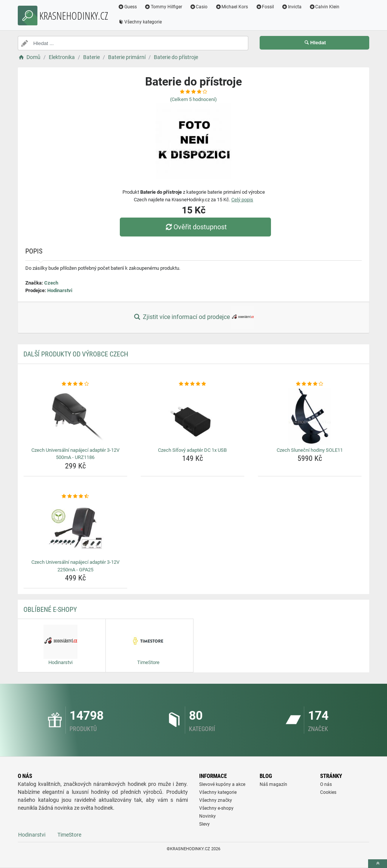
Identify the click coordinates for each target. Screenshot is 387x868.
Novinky (207, 816)
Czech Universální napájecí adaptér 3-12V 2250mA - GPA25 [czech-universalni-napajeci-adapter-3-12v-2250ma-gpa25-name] (75, 566)
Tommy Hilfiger (163, 7)
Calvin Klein (324, 7)
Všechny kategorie (140, 22)
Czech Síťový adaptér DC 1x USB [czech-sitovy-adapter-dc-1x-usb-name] (192, 450)
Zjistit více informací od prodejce (193, 317)
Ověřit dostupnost (195, 227)
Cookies (328, 792)
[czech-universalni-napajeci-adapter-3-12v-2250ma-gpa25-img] (75, 528)
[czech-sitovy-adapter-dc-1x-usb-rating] (193, 384)
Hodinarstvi (60, 290)
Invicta (292, 7)
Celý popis (242, 200)
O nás (326, 784)
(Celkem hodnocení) (193, 99)
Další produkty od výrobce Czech (76, 354)
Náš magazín (273, 784)
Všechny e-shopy (216, 808)
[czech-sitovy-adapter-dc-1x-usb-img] (193, 416)
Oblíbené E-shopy (50, 609)
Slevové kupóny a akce (222, 784)
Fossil (265, 7)
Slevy (204, 824)
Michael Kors (231, 7)
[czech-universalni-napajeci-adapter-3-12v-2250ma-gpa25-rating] (75, 496)
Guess (127, 7)
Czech (51, 283)
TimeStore (69, 835)
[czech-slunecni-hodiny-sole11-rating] (310, 384)
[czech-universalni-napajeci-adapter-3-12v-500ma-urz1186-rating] (75, 384)
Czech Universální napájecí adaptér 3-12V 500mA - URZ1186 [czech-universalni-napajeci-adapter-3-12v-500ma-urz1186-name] (75, 454)
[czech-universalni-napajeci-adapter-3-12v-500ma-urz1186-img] (75, 416)
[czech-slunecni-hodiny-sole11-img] (310, 416)
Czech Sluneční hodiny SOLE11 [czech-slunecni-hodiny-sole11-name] (310, 450)
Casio (199, 7)
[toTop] (378, 864)
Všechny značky (216, 800)
